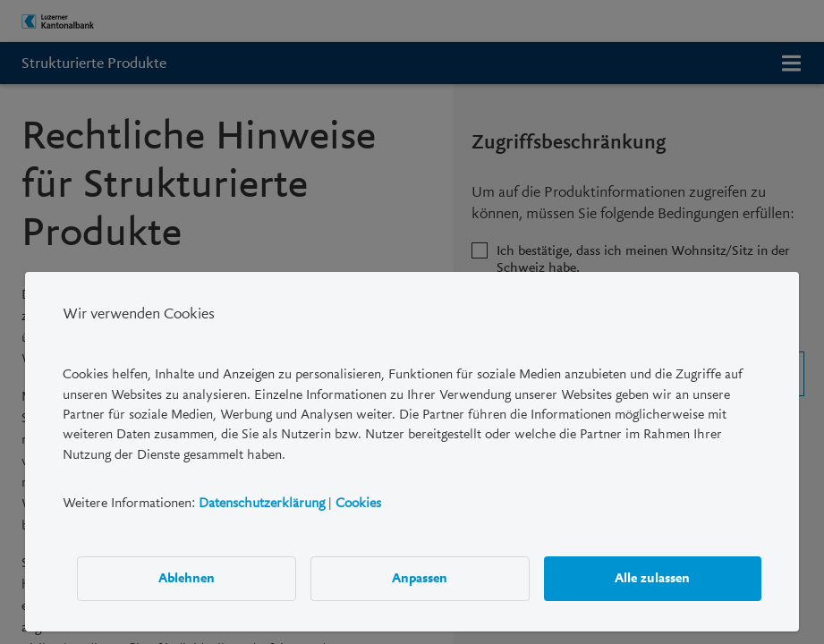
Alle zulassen (652, 578)
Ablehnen (187, 578)
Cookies (358, 503)
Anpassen (420, 578)
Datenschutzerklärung (262, 503)
